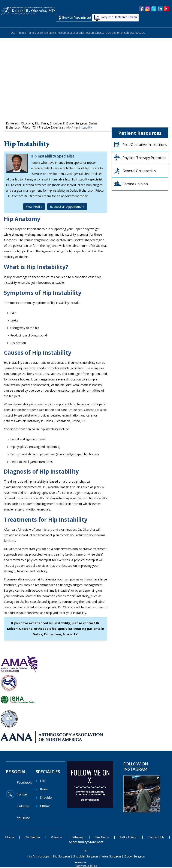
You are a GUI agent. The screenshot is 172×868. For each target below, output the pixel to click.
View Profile (34, 207)
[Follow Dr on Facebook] (20, 783)
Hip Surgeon (61, 857)
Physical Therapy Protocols (144, 158)
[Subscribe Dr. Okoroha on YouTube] (166, 9)
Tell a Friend (128, 838)
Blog (128, 33)
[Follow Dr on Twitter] (20, 795)
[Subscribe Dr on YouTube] (20, 818)
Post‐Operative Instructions (145, 145)
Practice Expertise (37, 33)
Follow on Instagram (136, 767)
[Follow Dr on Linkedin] (20, 807)
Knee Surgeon (111, 857)
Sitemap (78, 838)
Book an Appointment (77, 18)
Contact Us (138, 33)
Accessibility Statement (86, 842)
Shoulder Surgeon (86, 857)
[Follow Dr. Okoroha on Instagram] (148, 9)
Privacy (56, 838)
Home (5, 32)
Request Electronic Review (119, 17)
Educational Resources (83, 33)
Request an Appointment (67, 207)
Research (103, 33)
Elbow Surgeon (135, 857)
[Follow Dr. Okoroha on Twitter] (154, 9)
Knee (44, 790)
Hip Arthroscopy (38, 857)
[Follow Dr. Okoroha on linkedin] (160, 9)
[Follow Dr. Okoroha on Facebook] (141, 9)
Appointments (117, 33)
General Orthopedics (139, 171)
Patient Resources (59, 33)
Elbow (45, 806)
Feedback (102, 838)
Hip (68, 128)
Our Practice (18, 33)
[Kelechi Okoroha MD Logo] (28, 11)
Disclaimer (33, 838)
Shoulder (46, 798)
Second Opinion (135, 185)
